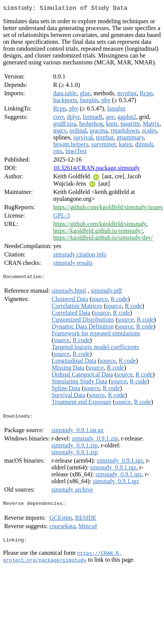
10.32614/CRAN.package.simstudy (96, 169)
